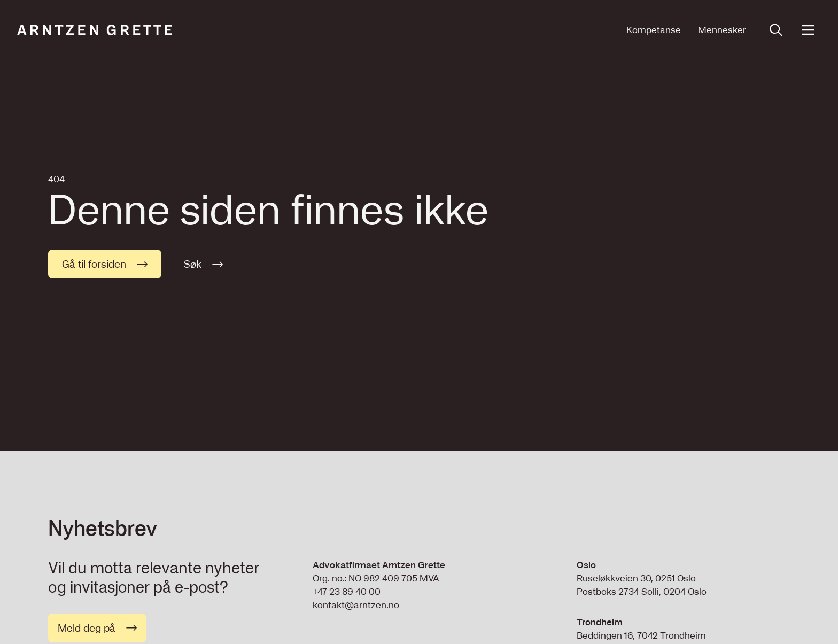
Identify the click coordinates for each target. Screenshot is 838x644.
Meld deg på (97, 628)
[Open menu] (808, 30)
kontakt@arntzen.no (356, 605)
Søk (203, 264)
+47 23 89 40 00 (347, 591)
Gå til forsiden (105, 264)
